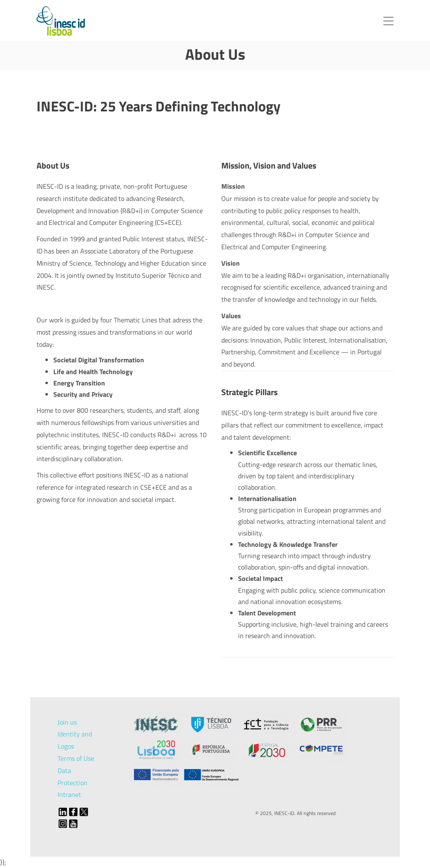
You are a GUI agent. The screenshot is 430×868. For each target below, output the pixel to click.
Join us (67, 722)
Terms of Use (76, 758)
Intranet (69, 794)
